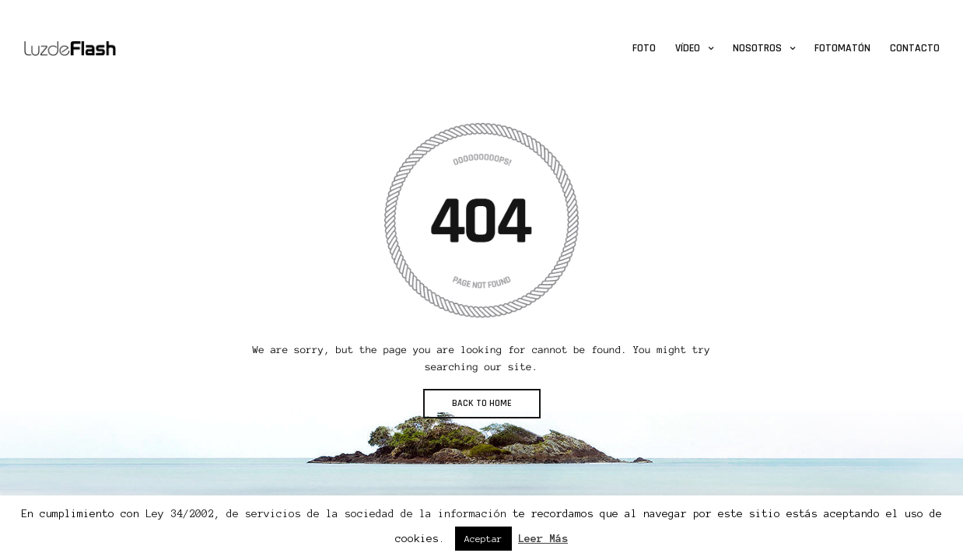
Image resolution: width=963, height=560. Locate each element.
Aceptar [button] (483, 539)
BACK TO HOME (482, 403)
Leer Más (543, 539)
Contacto (915, 48)
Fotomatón (842, 48)
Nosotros (757, 48)
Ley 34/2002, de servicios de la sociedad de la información (326, 514)
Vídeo (688, 48)
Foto (644, 48)
